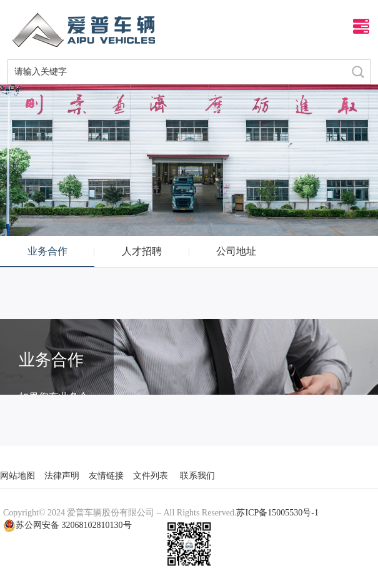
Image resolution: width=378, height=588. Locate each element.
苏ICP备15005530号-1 (277, 513)
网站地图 (17, 476)
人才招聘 (142, 251)
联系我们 (197, 476)
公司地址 (236, 251)
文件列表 (151, 476)
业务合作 (47, 251)
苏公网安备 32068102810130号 (67, 525)
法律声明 (62, 476)
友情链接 (106, 476)
